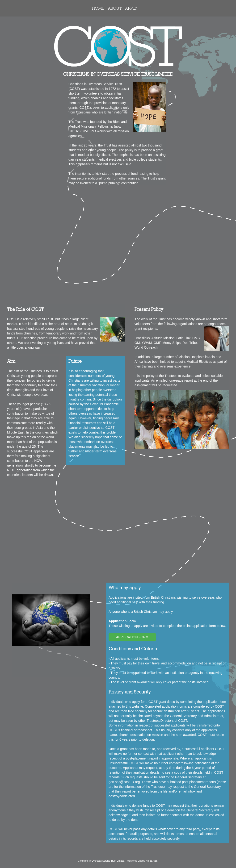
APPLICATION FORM (132, 637)
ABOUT (115, 8)
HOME (98, 8)
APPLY (131, 8)
